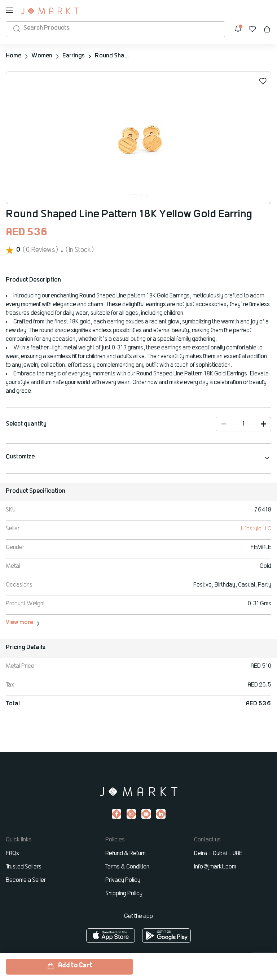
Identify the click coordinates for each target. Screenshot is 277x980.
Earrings (74, 56)
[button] (134, 196)
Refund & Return (126, 854)
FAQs (12, 854)
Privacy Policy (123, 880)
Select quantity (26, 424)
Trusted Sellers (24, 867)
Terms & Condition (127, 867)
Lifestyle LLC (256, 529)
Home (14, 56)
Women (42, 56)
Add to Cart (70, 966)
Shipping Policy (124, 894)
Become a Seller (26, 880)
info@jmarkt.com (215, 867)
